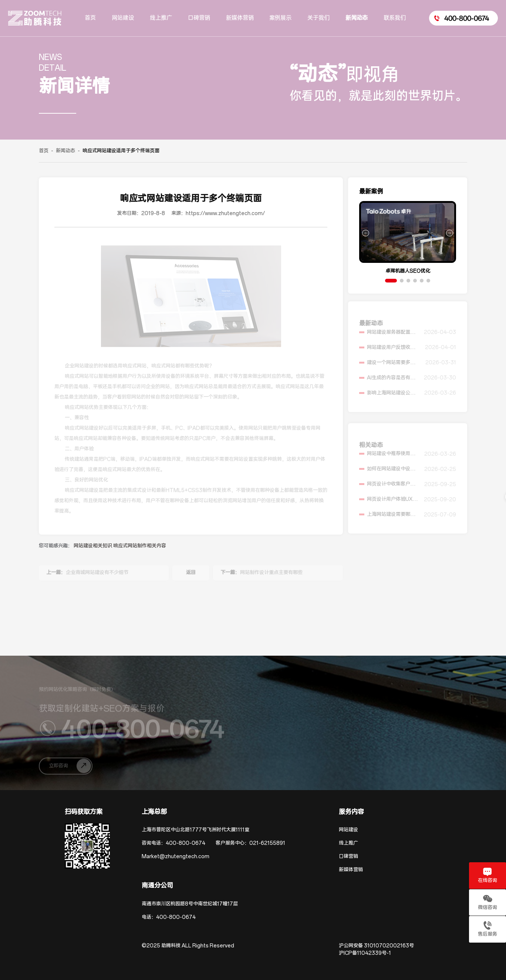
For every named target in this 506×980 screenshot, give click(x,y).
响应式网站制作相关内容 (140, 546)
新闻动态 (65, 151)
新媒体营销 (351, 870)
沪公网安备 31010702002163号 (376, 946)
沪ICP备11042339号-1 (365, 953)
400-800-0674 (185, 843)
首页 (44, 151)
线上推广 (348, 843)
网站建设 (348, 830)
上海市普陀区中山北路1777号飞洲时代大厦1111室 (195, 830)
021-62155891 (267, 843)
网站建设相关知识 (93, 546)
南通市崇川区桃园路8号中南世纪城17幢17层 (190, 904)
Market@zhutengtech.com (176, 857)
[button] (391, 281)
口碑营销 (348, 857)
